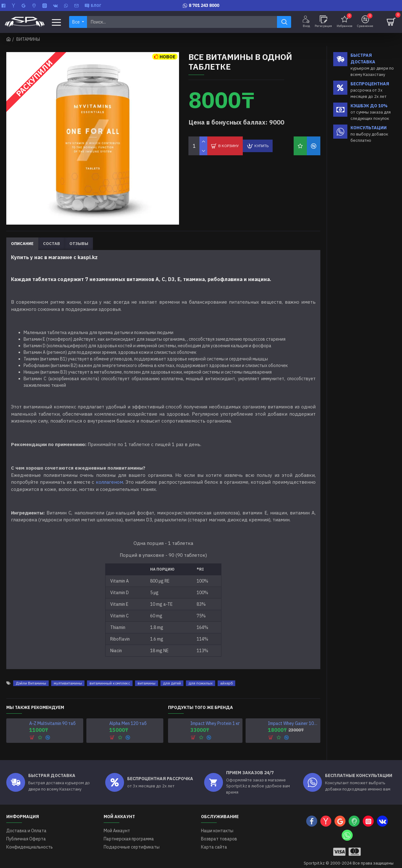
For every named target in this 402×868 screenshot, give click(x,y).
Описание (22, 244)
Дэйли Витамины (31, 675)
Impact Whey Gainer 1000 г (293, 716)
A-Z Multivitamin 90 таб (52, 716)
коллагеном (109, 482)
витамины (147, 675)
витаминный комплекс (110, 675)
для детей (172, 675)
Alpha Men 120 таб (128, 716)
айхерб (226, 675)
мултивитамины (68, 675)
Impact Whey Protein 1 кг (215, 716)
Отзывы (79, 244)
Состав (52, 244)
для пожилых (201, 675)
